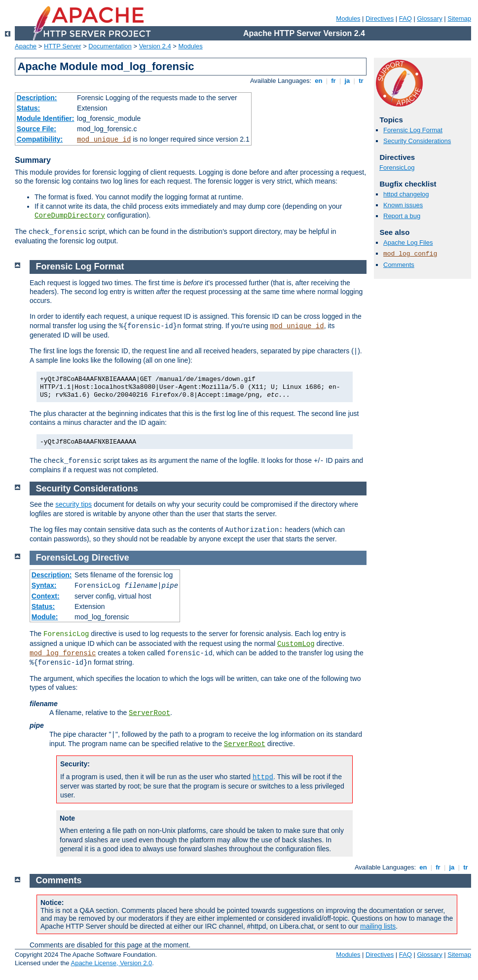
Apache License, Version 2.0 (111, 963)
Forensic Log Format (413, 130)
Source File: (37, 129)
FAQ (405, 19)
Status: (28, 108)
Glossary (429, 19)
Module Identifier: (46, 118)
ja (347, 81)
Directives (380, 19)
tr (361, 81)
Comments (399, 265)
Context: (46, 596)
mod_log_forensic (63, 653)
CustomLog (296, 644)
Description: (37, 98)
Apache (26, 46)
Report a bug (402, 216)
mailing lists (378, 926)
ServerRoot (149, 713)
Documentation (110, 46)
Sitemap (459, 19)
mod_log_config (410, 254)
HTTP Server (63, 46)
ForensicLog (397, 168)
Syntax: (44, 585)
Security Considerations (417, 141)
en (319, 81)
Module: (45, 617)
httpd (263, 777)
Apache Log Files (408, 243)
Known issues (403, 205)
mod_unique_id (104, 140)
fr (334, 81)
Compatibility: (40, 139)
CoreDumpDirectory (70, 216)
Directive (110, 558)
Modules (348, 19)
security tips (74, 504)
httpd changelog (406, 194)
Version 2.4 (155, 46)
